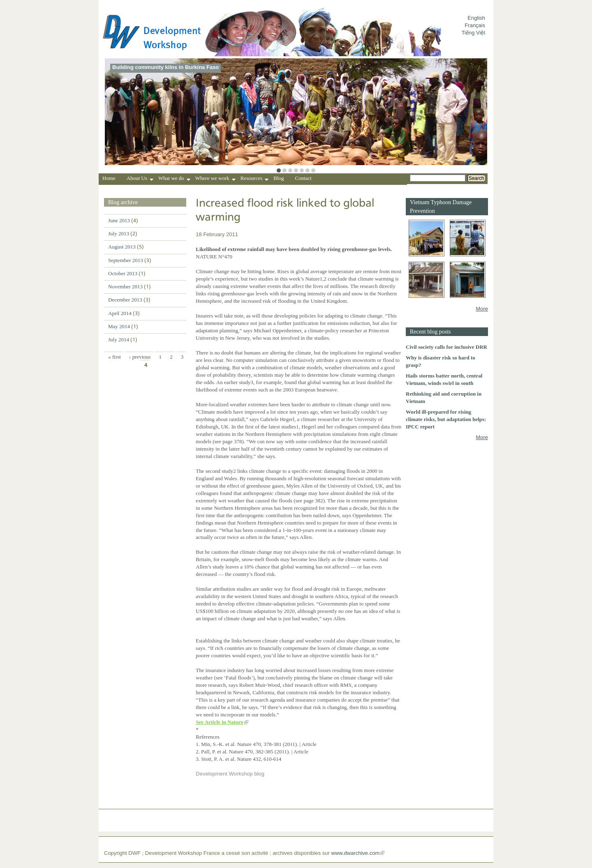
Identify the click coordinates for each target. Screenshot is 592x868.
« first (114, 357)
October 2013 (123, 273)
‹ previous (140, 357)
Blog (279, 178)
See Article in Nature (220, 722)
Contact (303, 178)
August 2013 (122, 247)
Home (109, 178)
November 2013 (125, 287)
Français (475, 25)
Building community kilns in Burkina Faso (165, 67)
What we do (174, 179)
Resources (254, 179)
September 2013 (126, 260)
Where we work (215, 179)
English (476, 18)
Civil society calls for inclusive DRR (446, 347)
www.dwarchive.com (356, 853)
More (482, 309)
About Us (140, 179)
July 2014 (119, 340)
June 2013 (119, 220)
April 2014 (120, 313)
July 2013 (119, 234)
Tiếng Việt (473, 33)
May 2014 (119, 326)
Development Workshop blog (230, 774)
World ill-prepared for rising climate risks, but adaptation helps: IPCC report (446, 419)
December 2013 (125, 300)
